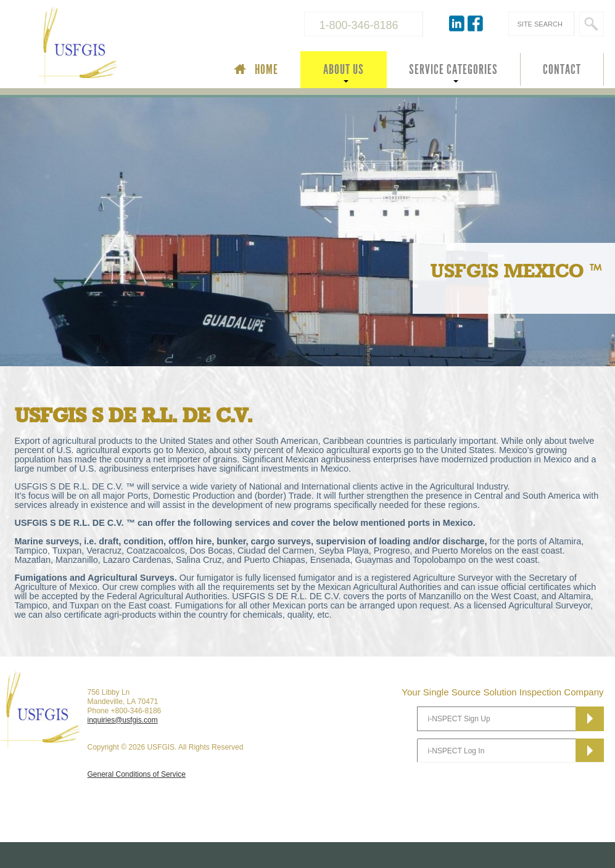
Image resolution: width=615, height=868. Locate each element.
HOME (266, 70)
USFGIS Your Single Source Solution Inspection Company (119, 47)
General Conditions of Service (137, 774)
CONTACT (562, 70)
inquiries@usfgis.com (123, 720)
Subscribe (590, 719)
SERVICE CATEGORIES (453, 70)
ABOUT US (344, 70)
